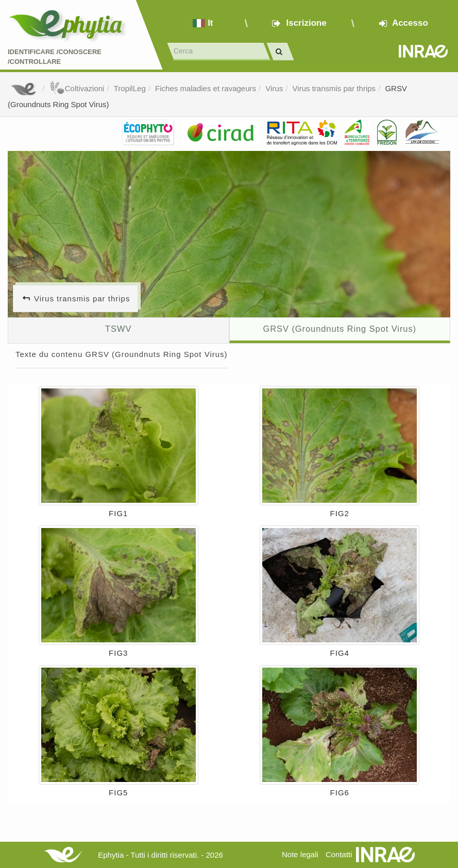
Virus (274, 88)
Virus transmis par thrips (334, 88)
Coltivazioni (77, 88)
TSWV (118, 329)
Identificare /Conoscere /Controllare (55, 57)
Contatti (339, 854)
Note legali (300, 854)
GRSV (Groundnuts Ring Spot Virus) (340, 329)
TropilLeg (130, 88)
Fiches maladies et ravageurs (206, 88)
